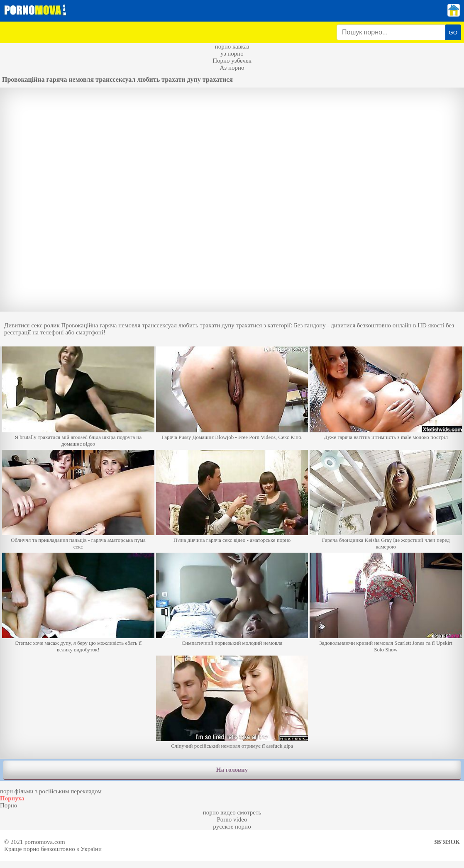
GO (453, 33)
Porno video (232, 819)
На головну (232, 770)
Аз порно (232, 68)
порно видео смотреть (232, 812)
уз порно (232, 54)
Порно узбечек (232, 61)
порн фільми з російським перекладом (51, 791)
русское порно (232, 827)
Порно (9, 805)
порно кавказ (232, 46)
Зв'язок (447, 842)
